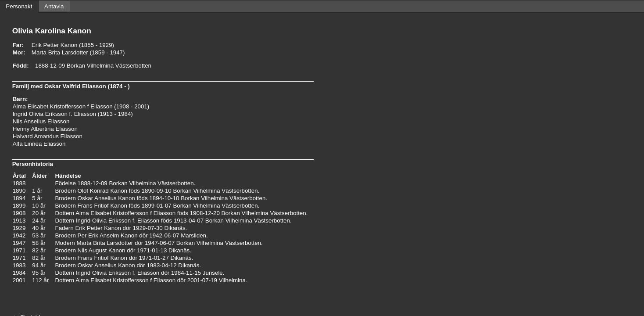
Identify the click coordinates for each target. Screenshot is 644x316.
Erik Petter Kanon (98, 228)
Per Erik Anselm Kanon (108, 235)
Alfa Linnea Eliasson (39, 144)
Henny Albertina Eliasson (45, 129)
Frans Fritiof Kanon (102, 206)
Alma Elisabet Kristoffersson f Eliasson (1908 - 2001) (81, 106)
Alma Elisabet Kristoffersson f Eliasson (125, 213)
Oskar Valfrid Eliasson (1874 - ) (87, 86)
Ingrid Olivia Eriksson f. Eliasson (118, 221)
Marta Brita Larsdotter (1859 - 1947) (78, 52)
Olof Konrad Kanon (102, 191)
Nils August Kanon (102, 250)
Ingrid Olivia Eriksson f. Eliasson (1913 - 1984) (73, 114)
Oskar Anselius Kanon (106, 198)
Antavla (54, 6)
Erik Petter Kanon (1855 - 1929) (73, 45)
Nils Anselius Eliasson (41, 121)
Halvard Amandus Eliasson (48, 136)
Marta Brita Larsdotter (105, 243)
